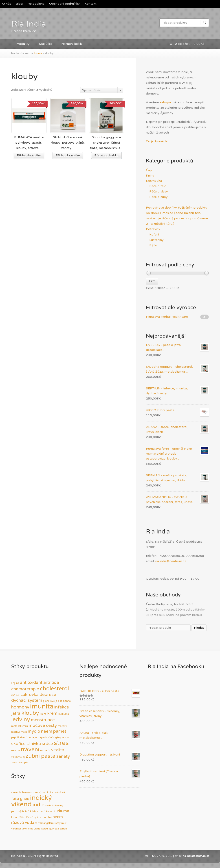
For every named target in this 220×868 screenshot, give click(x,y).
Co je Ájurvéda (157, 141)
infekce (62, 707)
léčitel (21, 817)
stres (61, 743)
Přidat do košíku (29, 155)
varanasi (16, 829)
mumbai (47, 817)
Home (38, 53)
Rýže (153, 245)
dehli (45, 792)
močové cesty (43, 725)
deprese (48, 695)
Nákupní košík (71, 44)
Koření (154, 234)
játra (16, 713)
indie (38, 805)
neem (47, 731)
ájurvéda (54, 829)
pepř (14, 737)
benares (27, 792)
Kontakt (90, 4)
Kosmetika (154, 181)
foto (15, 799)
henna (67, 701)
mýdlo (34, 731)
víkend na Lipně (31, 829)
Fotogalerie (36, 4)
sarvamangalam (44, 823)
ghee (25, 799)
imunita (42, 706)
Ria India (29, 24)
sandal (66, 737)
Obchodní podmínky (64, 4)
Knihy (150, 176)
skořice (18, 744)
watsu (44, 829)
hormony (20, 707)
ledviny (21, 719)
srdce (47, 744)
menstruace (43, 720)
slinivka (34, 744)
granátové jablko (53, 701)
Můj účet (45, 44)
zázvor (15, 763)
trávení (30, 749)
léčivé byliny (33, 817)
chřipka (15, 695)
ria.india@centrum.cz (171, 561)
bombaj (37, 792)
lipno (14, 817)
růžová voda (23, 823)
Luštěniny (156, 240)
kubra (49, 811)
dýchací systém (27, 700)
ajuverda (16, 792)
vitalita (58, 750)
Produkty (23, 44)
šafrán (63, 829)
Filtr (152, 281)
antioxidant (31, 682)
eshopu (165, 102)
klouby (30, 713)
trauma (15, 750)
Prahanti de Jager (27, 737)
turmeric (45, 750)
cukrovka (30, 695)
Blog (19, 4)
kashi (48, 806)
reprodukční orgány (50, 737)
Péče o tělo (158, 186)
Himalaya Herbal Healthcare (167, 317)
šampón (24, 763)
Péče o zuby (158, 197)
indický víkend (32, 801)
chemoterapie (25, 689)
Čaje (149, 170)
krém (52, 713)
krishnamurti (38, 811)
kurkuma (64, 714)
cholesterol (54, 689)
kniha (43, 714)
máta (24, 732)
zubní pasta (41, 756)
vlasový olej (18, 757)
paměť (60, 731)
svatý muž (60, 823)
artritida (51, 682)
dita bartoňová (57, 792)
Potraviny (153, 229)
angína (15, 683)
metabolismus (20, 726)
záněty (63, 756)
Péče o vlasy (159, 191)
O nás (7, 4)
